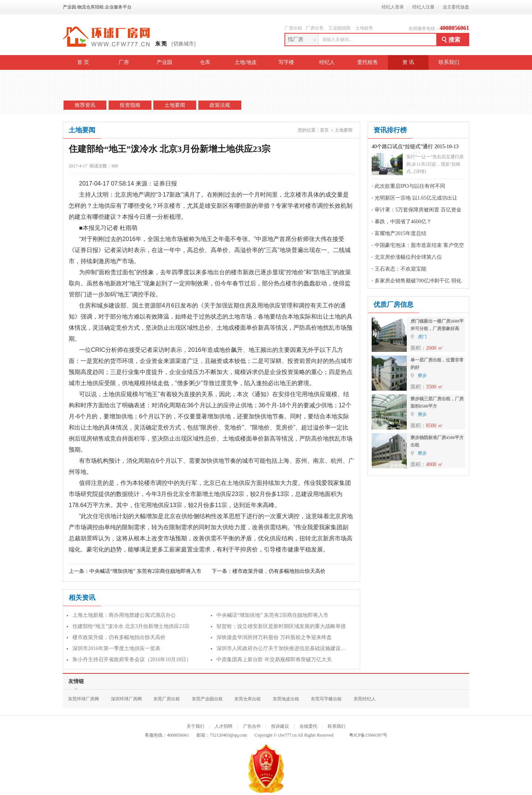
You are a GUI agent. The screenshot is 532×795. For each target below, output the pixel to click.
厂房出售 (315, 28)
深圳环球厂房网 (126, 699)
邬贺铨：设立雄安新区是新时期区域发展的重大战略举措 (281, 626)
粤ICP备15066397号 (368, 735)
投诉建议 (280, 726)
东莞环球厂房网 (83, 699)
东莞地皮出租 (286, 699)
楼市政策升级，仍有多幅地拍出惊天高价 (279, 571)
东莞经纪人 (365, 699)
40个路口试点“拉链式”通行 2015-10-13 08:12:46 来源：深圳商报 (415, 148)
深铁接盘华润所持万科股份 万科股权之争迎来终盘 (274, 637)
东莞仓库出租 (248, 699)
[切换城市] (183, 44)
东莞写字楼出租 (326, 699)
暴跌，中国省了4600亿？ (403, 222)
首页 (324, 130)
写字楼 (286, 62)
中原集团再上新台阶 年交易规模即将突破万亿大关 (274, 660)
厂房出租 (293, 28)
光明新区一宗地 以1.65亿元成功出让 (416, 198)
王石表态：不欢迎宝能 (400, 269)
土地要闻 (175, 105)
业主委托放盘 (456, 7)
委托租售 (368, 62)
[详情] (420, 171)
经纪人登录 (393, 7)
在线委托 (308, 726)
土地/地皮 (246, 62)
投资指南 (130, 105)
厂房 (124, 62)
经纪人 (327, 62)
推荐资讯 (85, 105)
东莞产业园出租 (207, 699)
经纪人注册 (423, 7)
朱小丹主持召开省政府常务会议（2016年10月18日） (132, 660)
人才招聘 (224, 726)
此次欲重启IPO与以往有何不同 (410, 186)
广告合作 (252, 726)
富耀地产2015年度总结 (400, 233)
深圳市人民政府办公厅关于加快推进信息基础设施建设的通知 (286, 648)
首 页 (83, 62)
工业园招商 (340, 28)
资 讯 (408, 62)
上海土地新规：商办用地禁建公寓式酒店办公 (124, 615)
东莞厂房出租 (167, 699)
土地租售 (364, 28)
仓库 (205, 62)
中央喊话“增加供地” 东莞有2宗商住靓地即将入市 (145, 571)
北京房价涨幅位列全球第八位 (408, 257)
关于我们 (195, 726)
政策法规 (220, 105)
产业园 (164, 62)
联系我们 (449, 62)
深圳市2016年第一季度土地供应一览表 (116, 648)
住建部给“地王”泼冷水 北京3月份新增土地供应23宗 (131, 626)
